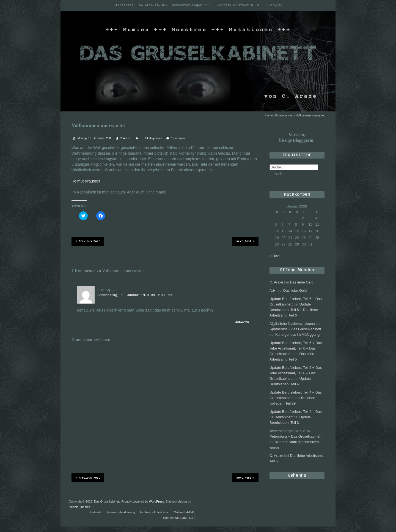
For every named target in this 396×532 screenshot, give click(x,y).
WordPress (156, 501)
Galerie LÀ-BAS (153, 6)
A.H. (273, 290)
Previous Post (88, 241)
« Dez (274, 256)
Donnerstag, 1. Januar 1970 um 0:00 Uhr (135, 295)
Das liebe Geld (302, 282)
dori (101, 289)
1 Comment (178, 138)
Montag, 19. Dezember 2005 (95, 138)
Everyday (274, 6)
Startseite (124, 6)
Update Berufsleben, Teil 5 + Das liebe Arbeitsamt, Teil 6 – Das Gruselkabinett (296, 348)
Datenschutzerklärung (120, 512)
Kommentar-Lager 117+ (192, 6)
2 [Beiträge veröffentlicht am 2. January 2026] (303, 218)
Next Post (245, 241)
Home (269, 115)
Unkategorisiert (284, 115)
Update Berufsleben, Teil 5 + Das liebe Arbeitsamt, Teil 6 (294, 310)
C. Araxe (125, 138)
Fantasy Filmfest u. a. (239, 6)
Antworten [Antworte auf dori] (242, 322)
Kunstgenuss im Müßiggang (297, 335)
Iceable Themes (79, 507)
